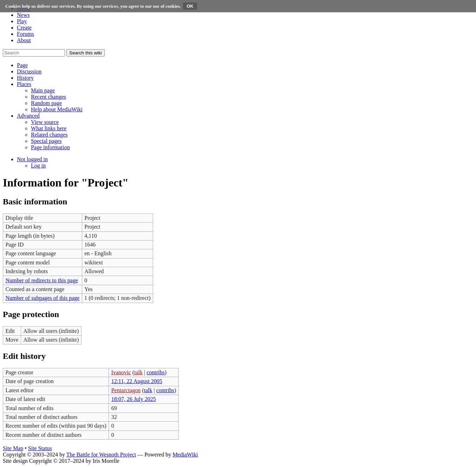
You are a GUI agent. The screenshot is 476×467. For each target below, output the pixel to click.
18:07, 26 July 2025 (134, 399)
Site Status (40, 448)
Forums (25, 34)
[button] (22, 65)
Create (24, 28)
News (23, 15)
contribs (156, 372)
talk (138, 372)
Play (22, 21)
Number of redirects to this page (42, 280)
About (24, 40)
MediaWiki (185, 455)
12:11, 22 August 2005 (137, 381)
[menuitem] (43, 90)
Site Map (13, 448)
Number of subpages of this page (42, 298)
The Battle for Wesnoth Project (101, 455)
